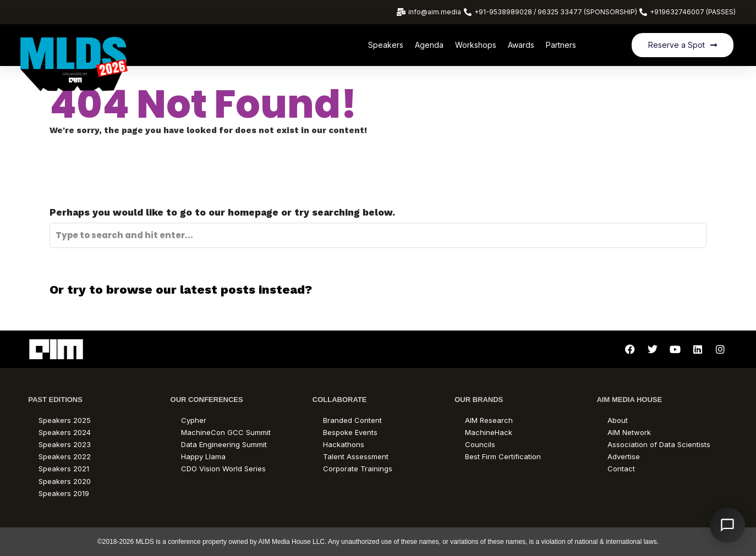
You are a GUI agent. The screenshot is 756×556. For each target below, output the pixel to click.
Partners (561, 45)
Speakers (386, 45)
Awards (521, 45)
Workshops (476, 45)
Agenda (429, 45)
